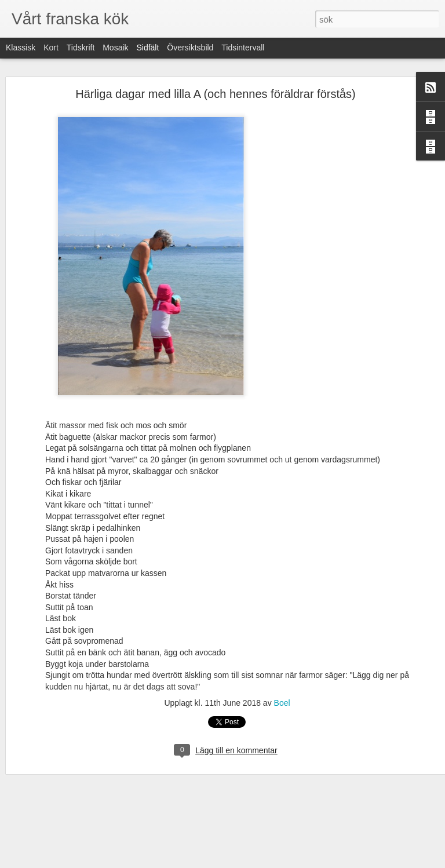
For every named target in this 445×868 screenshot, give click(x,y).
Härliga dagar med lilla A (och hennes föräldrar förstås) (216, 94)
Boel (282, 703)
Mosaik (115, 48)
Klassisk (21, 48)
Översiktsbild (190, 48)
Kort (51, 48)
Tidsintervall (243, 48)
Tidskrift (81, 48)
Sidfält (147, 48)
